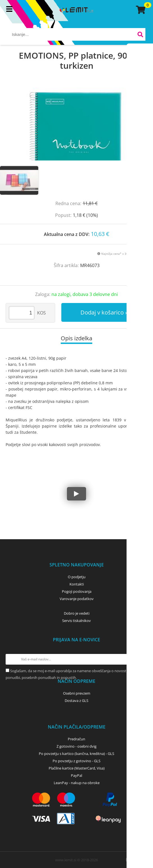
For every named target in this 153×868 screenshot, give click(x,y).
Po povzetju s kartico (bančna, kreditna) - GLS (76, 754)
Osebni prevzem (77, 693)
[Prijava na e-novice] (142, 659)
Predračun (76, 739)
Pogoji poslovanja (77, 591)
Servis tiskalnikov (76, 621)
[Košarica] (140, 10)
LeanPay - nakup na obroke (77, 783)
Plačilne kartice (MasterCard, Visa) (77, 768)
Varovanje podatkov (77, 599)
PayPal (76, 775)
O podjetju (77, 577)
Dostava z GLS (76, 701)
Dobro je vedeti (77, 613)
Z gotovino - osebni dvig (76, 746)
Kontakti (77, 584)
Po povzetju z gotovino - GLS (76, 761)
